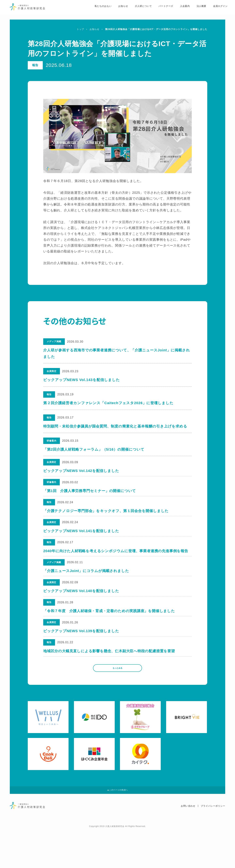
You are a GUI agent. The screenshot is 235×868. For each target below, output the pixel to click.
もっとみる (117, 701)
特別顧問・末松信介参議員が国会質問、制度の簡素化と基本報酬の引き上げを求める (115, 426)
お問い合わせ (188, 844)
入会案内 (179, 10)
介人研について (137, 10)
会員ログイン (214, 10)
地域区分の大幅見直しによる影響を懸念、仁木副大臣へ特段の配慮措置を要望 (110, 681)
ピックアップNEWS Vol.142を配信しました (82, 473)
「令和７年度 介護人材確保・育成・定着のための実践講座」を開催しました (110, 635)
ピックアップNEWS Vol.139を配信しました (82, 658)
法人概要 (195, 10)
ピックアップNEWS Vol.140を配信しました (82, 612)
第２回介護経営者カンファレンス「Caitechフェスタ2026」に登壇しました (108, 403)
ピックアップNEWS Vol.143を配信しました (82, 380)
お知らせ (117, 10)
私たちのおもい (96, 10)
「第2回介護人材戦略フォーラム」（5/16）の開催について (94, 449)
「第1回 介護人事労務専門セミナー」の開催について (90, 496)
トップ (80, 29)
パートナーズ (160, 10)
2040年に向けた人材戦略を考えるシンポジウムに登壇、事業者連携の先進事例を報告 (116, 565)
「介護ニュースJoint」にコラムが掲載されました (86, 588)
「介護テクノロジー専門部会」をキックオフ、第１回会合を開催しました (106, 519)
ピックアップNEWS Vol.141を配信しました (82, 542)
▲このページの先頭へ (117, 827)
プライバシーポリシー (213, 844)
